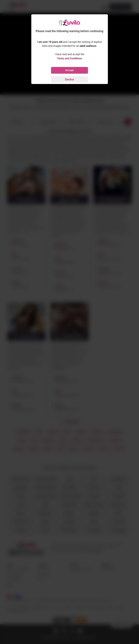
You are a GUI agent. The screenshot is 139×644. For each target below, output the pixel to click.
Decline (69, 79)
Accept (69, 70)
